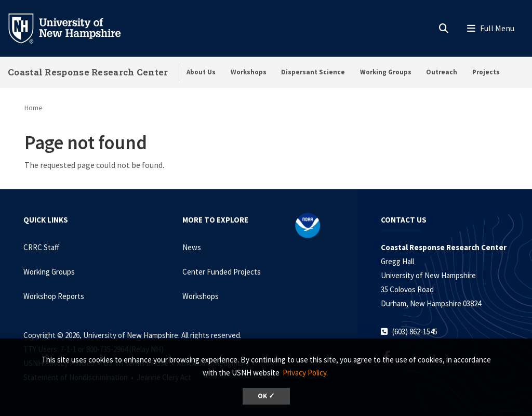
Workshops (249, 72)
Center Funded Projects (222, 272)
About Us (201, 72)
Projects (486, 72)
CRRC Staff (41, 247)
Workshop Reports (54, 296)
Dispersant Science (313, 72)
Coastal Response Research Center (88, 72)
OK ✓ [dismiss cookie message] (266, 396)
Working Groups (386, 72)
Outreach (442, 72)
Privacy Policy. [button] (305, 373)
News (192, 247)
